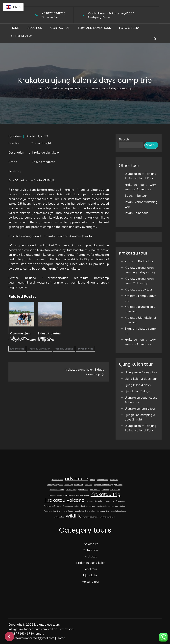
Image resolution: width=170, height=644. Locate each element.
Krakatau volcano (64, 349)
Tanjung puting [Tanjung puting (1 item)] (50, 511)
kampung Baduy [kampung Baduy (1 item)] (55, 495)
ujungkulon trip (85, 349)
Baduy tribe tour (136, 196)
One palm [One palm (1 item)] (98, 501)
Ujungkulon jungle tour (140, 408)
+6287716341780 (53, 13)
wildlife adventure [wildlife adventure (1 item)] (91, 517)
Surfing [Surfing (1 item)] (122, 506)
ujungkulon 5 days (137, 391)
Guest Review (21, 36)
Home (15, 28)
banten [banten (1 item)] (93, 480)
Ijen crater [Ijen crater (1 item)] (118, 484)
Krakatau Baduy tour (139, 261)
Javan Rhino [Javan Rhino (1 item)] (83, 489)
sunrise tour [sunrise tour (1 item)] (113, 506)
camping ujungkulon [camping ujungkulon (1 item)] (55, 484)
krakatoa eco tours (47, 625)
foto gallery (129, 28)
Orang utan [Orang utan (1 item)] (120, 501)
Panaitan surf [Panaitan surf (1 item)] (49, 506)
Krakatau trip (17, 349)
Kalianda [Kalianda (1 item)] (105, 489)
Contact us (60, 28)
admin (18, 136)
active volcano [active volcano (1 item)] (58, 480)
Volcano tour (91, 582)
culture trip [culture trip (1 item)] (79, 484)
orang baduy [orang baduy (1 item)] (109, 501)
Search (124, 139)
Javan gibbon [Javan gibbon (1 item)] (71, 489)
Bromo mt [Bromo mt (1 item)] (114, 480)
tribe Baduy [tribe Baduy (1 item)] (68, 511)
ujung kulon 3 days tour (141, 379)
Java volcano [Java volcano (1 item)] (95, 489)
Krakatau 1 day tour (138, 289)
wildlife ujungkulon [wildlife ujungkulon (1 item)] (108, 517)
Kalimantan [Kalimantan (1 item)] (115, 489)
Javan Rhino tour (136, 213)
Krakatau (91, 556)
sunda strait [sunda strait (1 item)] (102, 506)
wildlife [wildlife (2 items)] (74, 516)
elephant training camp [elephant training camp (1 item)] (103, 484)
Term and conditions (94, 28)
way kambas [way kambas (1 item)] (59, 517)
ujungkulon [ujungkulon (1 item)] (79, 511)
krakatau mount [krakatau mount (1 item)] (83, 495)
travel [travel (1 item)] (60, 511)
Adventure (91, 544)
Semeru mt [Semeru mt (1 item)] (91, 506)
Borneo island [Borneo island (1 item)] (103, 480)
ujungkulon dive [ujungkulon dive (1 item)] (103, 511)
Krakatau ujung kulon (39, 340)
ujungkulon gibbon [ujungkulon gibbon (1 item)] (118, 511)
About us (35, 28)
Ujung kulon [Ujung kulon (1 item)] (90, 511)
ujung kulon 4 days (138, 385)
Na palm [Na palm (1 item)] (89, 501)
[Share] (9, 637)
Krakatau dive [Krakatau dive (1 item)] (69, 495)
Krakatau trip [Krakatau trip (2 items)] (105, 494)
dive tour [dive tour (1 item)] (89, 484)
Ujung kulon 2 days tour (141, 372)
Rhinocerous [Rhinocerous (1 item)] (68, 506)
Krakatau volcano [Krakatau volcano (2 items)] (64, 500)
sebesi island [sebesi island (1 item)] (80, 506)
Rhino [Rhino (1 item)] (59, 506)
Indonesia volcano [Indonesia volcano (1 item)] (57, 489)
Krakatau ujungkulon (39, 349)
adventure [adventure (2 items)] (77, 478)
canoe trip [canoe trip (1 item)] (69, 484)
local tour (91, 569)
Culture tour (91, 550)
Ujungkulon (91, 575)
